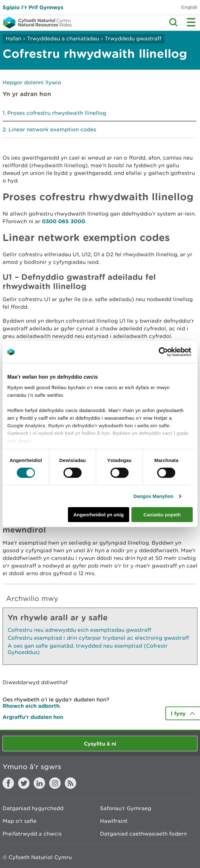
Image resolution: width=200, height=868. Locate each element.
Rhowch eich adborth (31, 706)
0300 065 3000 (63, 221)
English (189, 7)
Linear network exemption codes (52, 129)
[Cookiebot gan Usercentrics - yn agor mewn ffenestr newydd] (174, 352)
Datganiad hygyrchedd (33, 808)
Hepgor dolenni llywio (32, 82)
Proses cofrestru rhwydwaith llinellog (57, 113)
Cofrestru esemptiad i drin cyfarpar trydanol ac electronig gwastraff (98, 638)
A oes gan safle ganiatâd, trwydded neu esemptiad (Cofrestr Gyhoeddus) (88, 649)
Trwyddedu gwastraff (133, 38)
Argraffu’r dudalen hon (33, 717)
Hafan (13, 38)
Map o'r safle (20, 821)
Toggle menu (191, 22)
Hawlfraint (114, 821)
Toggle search (173, 22)
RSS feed (70, 783)
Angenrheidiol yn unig (98, 515)
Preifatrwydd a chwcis (32, 834)
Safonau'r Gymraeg (126, 808)
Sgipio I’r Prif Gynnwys (33, 7)
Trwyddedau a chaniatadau (63, 38)
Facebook (8, 783)
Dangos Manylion (154, 496)
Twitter (24, 783)
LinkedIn (39, 783)
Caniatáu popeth (162, 515)
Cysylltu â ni (100, 744)
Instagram (55, 783)
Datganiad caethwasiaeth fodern (143, 834)
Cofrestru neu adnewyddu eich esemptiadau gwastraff (79, 630)
